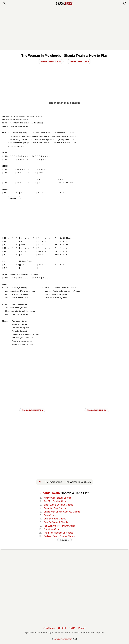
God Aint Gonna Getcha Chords (59, 536)
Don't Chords (50, 515)
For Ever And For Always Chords (60, 526)
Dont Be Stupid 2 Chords (56, 522)
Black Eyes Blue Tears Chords (58, 505)
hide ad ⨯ (14, 198)
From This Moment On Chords (58, 533)
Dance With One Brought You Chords (62, 512)
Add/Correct (49, 628)
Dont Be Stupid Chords (55, 519)
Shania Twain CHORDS (32, 410)
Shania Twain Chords (51, 61)
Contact (62, 628)
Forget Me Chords (52, 529)
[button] (4, 4)
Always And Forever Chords (57, 498)
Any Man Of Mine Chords (56, 501)
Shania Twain (50, 493)
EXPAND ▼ (64, 540)
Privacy (82, 628)
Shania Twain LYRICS (97, 410)
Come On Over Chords (55, 508)
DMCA (72, 628)
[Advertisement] (64, 28)
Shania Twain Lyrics (79, 61)
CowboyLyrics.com (63, 639)
